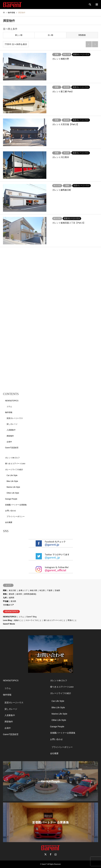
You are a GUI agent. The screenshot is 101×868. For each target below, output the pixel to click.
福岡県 (12, 598)
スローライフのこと (33, 620)
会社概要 (9, 522)
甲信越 (6, 601)
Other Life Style (13, 493)
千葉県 (50, 590)
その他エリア (8, 605)
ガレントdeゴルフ (12, 458)
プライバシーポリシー (16, 517)
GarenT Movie (9, 624)
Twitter (45, 854)
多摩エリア (23, 590)
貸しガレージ (12, 424)
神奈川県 (33, 590)
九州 (5, 598)
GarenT (44, 864)
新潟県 (13, 601)
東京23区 (13, 590)
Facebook (51, 854)
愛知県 (12, 594)
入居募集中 (11, 430)
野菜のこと (72, 620)
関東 (5, 590)
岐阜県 (19, 594)
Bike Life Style (12, 481)
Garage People (11, 499)
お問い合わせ (11, 511)
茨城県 (57, 590)
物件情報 (9, 412)
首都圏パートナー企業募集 (16, 505)
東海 (5, 594)
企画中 (9, 442)
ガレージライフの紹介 (14, 470)
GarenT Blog (31, 617)
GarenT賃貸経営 (12, 448)
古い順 (50, 35)
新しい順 (19, 35)
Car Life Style (12, 475)
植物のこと (19, 620)
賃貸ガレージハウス (15, 418)
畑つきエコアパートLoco (15, 464)
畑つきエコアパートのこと (55, 620)
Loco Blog (7, 620)
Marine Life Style (13, 487)
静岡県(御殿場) (30, 594)
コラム (9, 407)
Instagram (56, 854)
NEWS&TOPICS (12, 401)
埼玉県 (42, 590)
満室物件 (10, 436)
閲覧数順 (82, 35)
